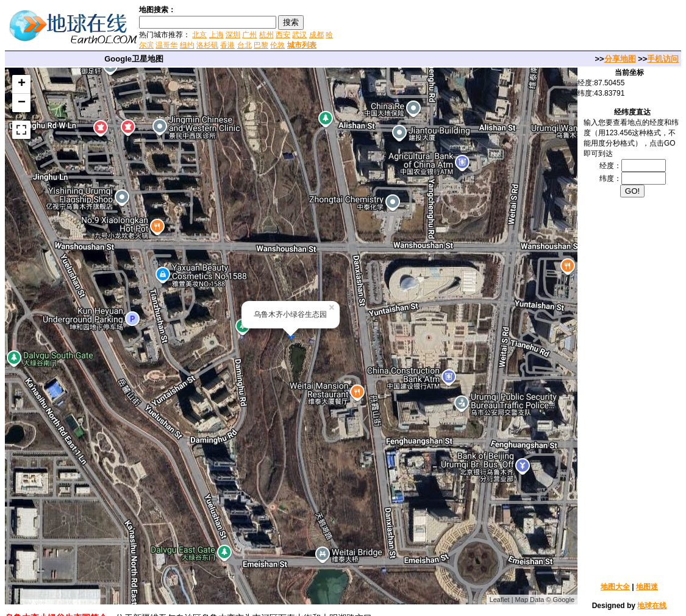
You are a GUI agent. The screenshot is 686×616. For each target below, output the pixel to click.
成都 (316, 35)
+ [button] (22, 84)
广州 (249, 35)
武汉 (299, 35)
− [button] (22, 103)
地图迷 (647, 587)
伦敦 (277, 45)
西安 (283, 35)
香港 (227, 45)
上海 (216, 35)
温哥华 (166, 45)
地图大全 (615, 587)
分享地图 (620, 59)
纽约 (187, 45)
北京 (199, 35)
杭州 (266, 35)
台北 (245, 45)
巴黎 (261, 45)
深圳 (233, 35)
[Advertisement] (481, 27)
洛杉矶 (207, 45)
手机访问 (663, 59)
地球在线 (652, 606)
